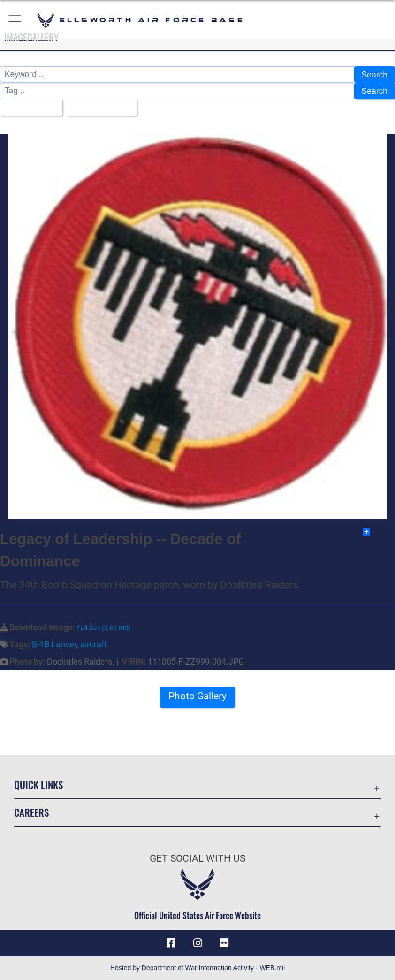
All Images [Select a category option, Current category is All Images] (28, 107)
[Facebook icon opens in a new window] (171, 943)
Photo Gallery (197, 696)
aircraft (94, 644)
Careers (31, 812)
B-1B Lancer (54, 644)
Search (375, 75)
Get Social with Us (197, 858)
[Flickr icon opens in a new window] (224, 943)
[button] (15, 20)
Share (378, 532)
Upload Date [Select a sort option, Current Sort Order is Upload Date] (99, 107)
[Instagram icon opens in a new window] (197, 943)
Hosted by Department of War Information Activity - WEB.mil (197, 968)
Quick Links (38, 785)
